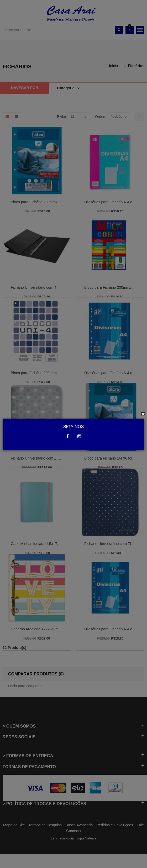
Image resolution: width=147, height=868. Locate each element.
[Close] (143, 414)
